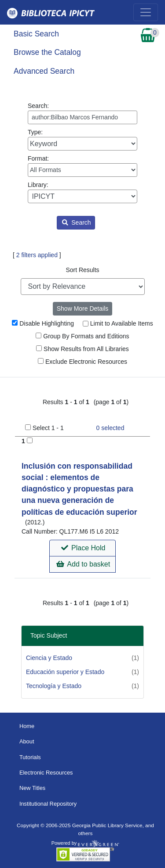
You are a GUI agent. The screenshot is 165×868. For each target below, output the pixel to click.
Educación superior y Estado (65, 672)
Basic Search (36, 34)
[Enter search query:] (82, 117)
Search (76, 222)
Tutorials (30, 757)
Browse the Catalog (47, 52)
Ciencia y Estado (49, 658)
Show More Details (83, 308)
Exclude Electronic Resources (82, 362)
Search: (82, 113)
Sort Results (82, 270)
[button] (82, 548)
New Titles (32, 788)
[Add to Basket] (30, 440)
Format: (82, 166)
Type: (82, 140)
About (27, 741)
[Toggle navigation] (146, 12)
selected (110, 428)
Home (27, 726)
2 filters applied (37, 255)
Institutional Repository (48, 804)
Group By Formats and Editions (82, 336)
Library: (82, 192)
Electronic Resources (46, 773)
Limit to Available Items (118, 323)
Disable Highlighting (43, 323)
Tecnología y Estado (54, 686)
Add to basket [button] (83, 564)
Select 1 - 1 (48, 428)
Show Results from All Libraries (82, 349)
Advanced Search (44, 71)
